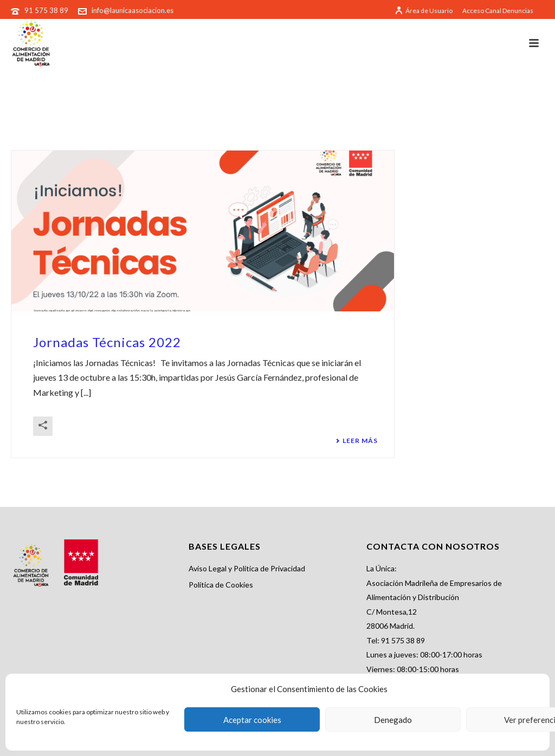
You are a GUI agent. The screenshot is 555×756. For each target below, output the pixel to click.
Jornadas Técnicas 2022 (107, 342)
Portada (490, 112)
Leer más (357, 441)
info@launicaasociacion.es (133, 10)
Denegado (393, 720)
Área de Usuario (424, 11)
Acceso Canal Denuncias (498, 11)
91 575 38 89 (47, 10)
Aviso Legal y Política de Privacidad (247, 568)
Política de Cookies (221, 585)
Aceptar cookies (252, 720)
